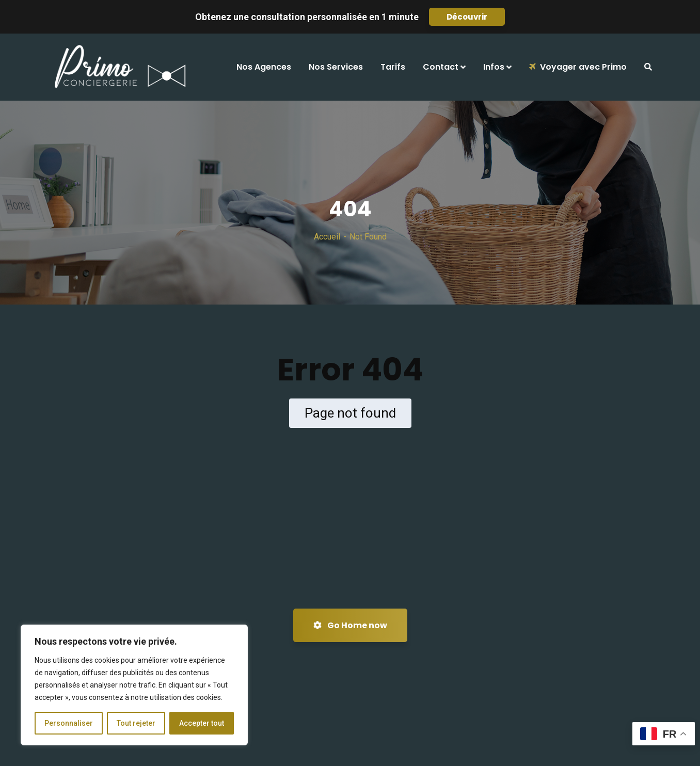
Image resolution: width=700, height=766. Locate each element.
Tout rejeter (136, 723)
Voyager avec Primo (578, 67)
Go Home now (350, 625)
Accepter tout (202, 723)
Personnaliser (69, 723)
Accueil (327, 237)
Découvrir (467, 17)
